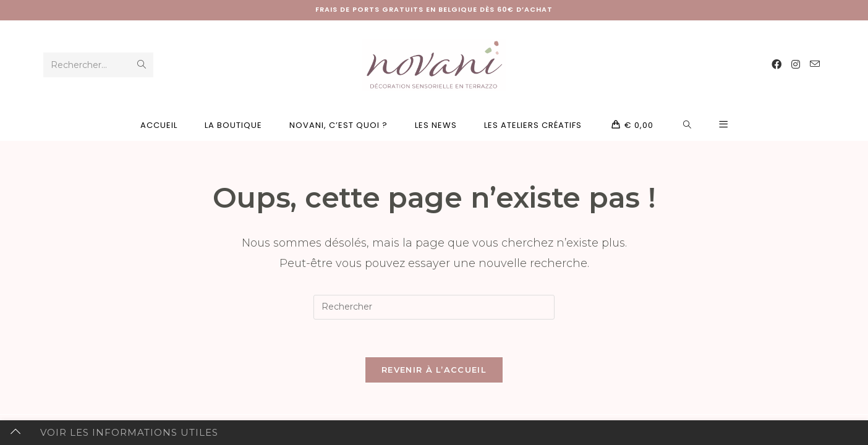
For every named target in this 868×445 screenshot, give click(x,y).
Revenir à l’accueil (434, 370)
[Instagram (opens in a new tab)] (796, 65)
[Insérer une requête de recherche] (434, 307)
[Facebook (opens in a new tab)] (777, 65)
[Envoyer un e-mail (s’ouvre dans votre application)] (815, 64)
